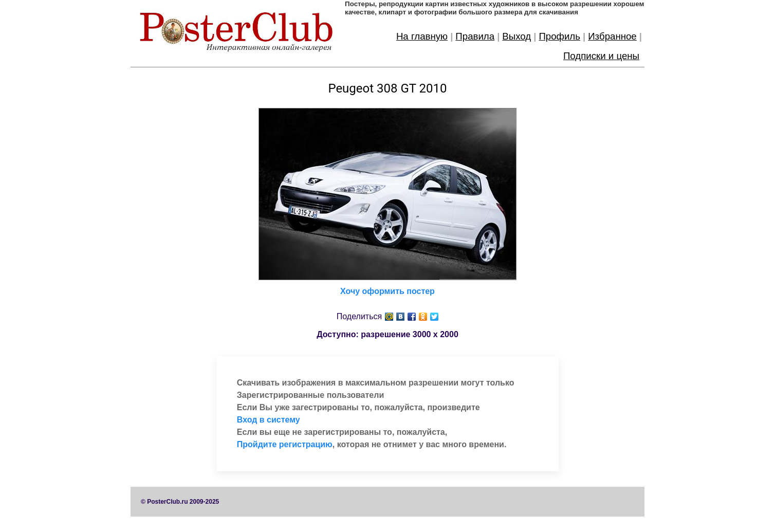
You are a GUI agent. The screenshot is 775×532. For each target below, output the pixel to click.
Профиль (559, 36)
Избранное (612, 36)
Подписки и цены (601, 56)
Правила (475, 36)
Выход (516, 36)
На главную (422, 36)
